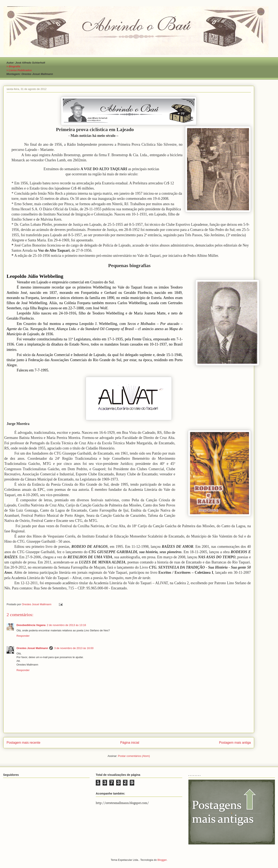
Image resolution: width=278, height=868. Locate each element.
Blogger (162, 860)
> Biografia (13, 66)
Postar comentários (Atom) (134, 756)
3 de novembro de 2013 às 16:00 (74, 648)
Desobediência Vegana (31, 625)
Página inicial (130, 743)
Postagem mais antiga (235, 743)
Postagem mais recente (23, 743)
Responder (23, 636)
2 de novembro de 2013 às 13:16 (66, 625)
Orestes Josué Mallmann (32, 648)
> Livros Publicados (19, 70)
